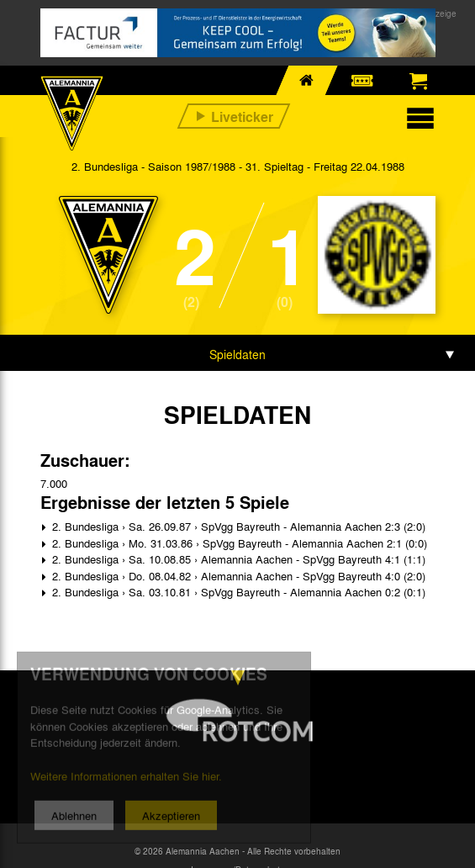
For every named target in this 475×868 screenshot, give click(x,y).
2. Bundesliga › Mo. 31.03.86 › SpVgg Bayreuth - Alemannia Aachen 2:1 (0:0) (238, 543)
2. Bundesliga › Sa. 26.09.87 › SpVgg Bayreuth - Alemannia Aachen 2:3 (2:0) (237, 526)
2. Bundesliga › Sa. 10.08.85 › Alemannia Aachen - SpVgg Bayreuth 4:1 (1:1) (237, 559)
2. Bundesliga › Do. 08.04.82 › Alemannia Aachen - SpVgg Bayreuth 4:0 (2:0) (237, 576)
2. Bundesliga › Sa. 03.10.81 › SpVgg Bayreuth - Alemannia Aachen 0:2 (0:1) (237, 592)
